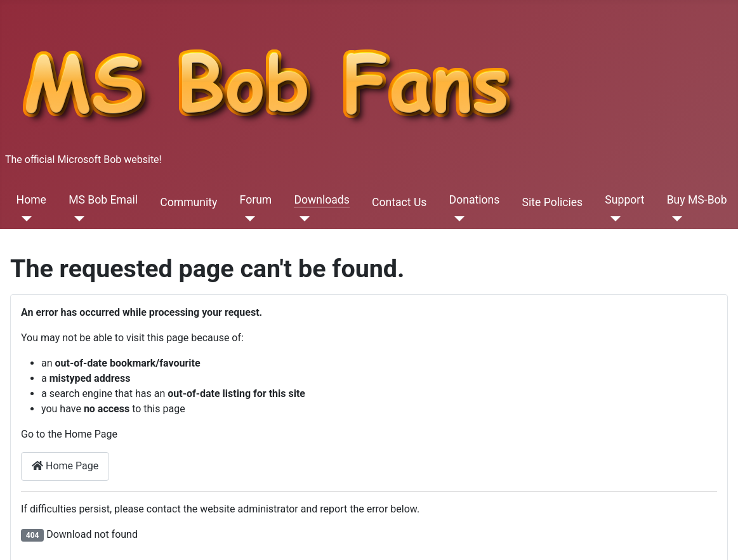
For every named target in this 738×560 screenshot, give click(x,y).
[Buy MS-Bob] (675, 219)
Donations (475, 200)
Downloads (321, 200)
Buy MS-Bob (697, 200)
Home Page (65, 466)
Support (624, 200)
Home (31, 200)
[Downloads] (302, 219)
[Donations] (457, 219)
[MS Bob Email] (76, 219)
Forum (256, 200)
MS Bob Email (103, 200)
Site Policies (553, 202)
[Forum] (248, 219)
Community (188, 202)
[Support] (613, 219)
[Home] (24, 219)
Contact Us (399, 202)
